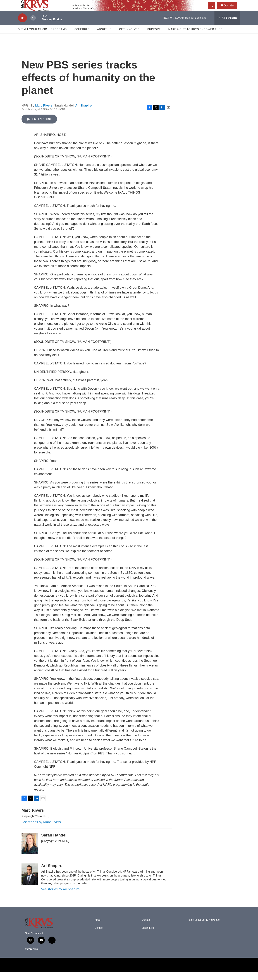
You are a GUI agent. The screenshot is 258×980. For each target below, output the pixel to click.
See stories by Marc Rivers (41, 830)
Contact (99, 936)
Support (154, 37)
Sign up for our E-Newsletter (205, 928)
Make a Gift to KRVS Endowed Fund (196, 37)
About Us (104, 37)
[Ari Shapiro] (30, 882)
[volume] (33, 26)
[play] (22, 26)
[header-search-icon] (213, 9)
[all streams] (227, 26)
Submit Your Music (33, 37)
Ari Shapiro (83, 114)
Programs (59, 37)
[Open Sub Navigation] (69, 37)
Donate (231, 9)
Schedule (82, 37)
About (98, 928)
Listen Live (148, 936)
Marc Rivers (44, 114)
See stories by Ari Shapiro (60, 897)
